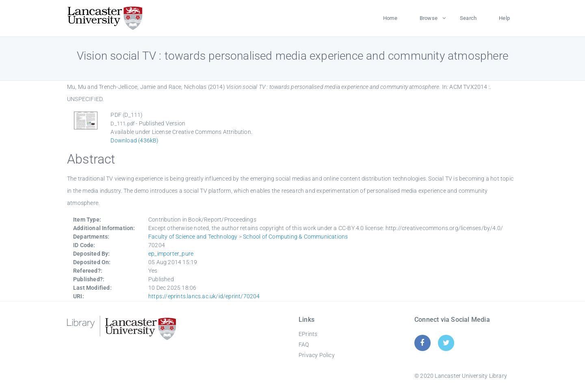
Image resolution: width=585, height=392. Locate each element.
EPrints (308, 334)
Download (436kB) (134, 140)
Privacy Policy (317, 355)
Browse (429, 18)
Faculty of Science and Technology (193, 237)
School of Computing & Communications (295, 237)
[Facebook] (422, 343)
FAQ (304, 345)
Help (504, 18)
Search (468, 18)
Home (390, 18)
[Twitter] (446, 343)
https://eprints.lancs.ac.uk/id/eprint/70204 (204, 296)
